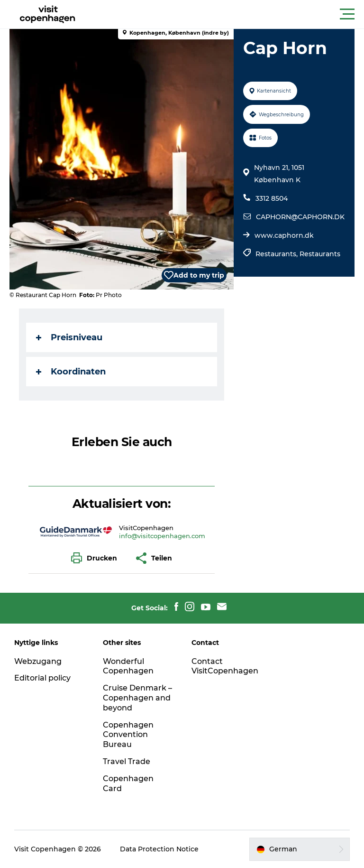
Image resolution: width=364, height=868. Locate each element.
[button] (225, 14)
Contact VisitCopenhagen (225, 666)
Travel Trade (127, 761)
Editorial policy (42, 678)
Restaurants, (278, 254)
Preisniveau (69, 337)
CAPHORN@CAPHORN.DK (300, 217)
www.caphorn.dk (284, 235)
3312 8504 (272, 198)
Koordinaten (71, 372)
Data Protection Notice (159, 849)
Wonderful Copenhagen (128, 666)
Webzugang (38, 661)
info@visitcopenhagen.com (162, 536)
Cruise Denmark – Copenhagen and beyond (137, 698)
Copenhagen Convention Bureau (128, 735)
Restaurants (320, 254)
